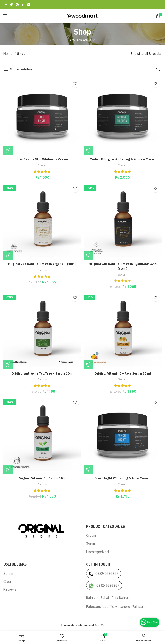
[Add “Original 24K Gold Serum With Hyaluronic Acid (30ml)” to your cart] (88, 255)
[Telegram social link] (29, 5)
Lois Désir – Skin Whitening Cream (42, 159)
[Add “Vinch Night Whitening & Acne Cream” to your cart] (88, 469)
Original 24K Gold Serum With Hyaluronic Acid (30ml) (123, 266)
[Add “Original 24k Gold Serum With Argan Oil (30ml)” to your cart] (8, 255)
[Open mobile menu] (5, 16)
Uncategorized (97, 552)
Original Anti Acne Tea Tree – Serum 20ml (42, 373)
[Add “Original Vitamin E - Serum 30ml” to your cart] (8, 469)
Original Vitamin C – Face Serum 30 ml (123, 373)
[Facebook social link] (6, 5)
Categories (81, 40)
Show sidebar (21, 69)
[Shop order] (158, 69)
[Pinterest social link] (17, 5)
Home (8, 54)
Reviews (10, 589)
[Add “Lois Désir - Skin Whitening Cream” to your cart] (8, 150)
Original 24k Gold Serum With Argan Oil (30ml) (42, 264)
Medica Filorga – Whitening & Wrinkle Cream (123, 159)
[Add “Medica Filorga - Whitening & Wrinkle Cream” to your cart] (88, 150)
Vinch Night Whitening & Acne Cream (123, 478)
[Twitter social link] (11, 5)
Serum (42, 270)
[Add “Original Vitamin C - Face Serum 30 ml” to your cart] (88, 365)
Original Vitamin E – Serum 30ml (42, 478)
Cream (42, 165)
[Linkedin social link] (23, 5)
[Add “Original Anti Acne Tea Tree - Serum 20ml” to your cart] (8, 365)
